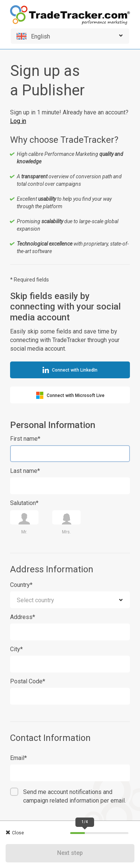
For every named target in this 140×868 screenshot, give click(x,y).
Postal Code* (28, 681)
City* (16, 649)
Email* (18, 758)
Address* (23, 617)
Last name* (25, 471)
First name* (25, 439)
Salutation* (24, 503)
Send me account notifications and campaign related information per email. (74, 796)
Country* (21, 585)
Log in (18, 121)
